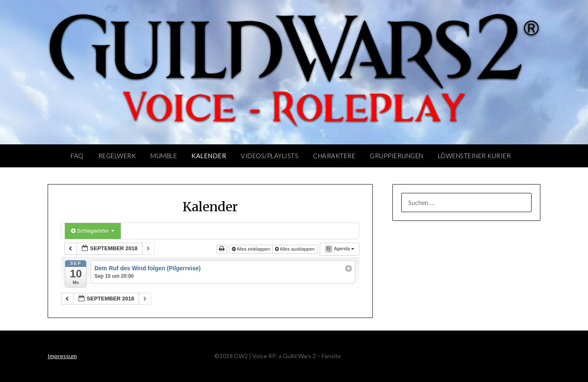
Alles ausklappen (295, 249)
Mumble (164, 156)
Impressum (62, 356)
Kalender (209, 156)
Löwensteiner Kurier (475, 156)
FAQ (77, 156)
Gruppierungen (397, 156)
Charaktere (334, 156)
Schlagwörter (93, 231)
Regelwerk (117, 156)
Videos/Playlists (270, 156)
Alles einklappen (252, 249)
